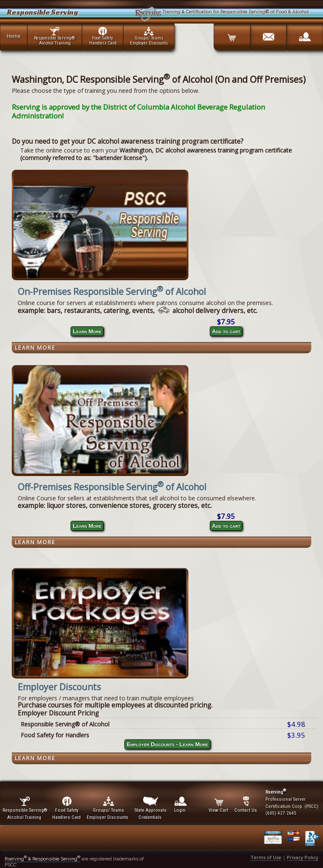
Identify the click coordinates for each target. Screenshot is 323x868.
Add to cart (226, 331)
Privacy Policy (303, 857)
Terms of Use (266, 857)
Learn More (87, 331)
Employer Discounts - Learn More (167, 744)
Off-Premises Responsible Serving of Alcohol (112, 487)
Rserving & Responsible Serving (42, 859)
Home (14, 36)
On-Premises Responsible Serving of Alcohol (112, 292)
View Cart (219, 805)
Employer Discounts (59, 687)
